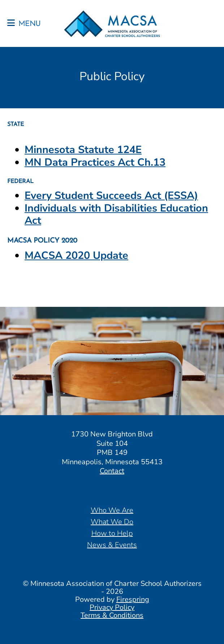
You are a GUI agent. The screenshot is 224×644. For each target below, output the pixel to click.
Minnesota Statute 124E (83, 150)
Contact (112, 471)
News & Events (112, 545)
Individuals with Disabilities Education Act (116, 214)
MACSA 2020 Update (76, 255)
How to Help (112, 533)
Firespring (133, 599)
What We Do (112, 522)
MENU (29, 24)
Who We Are (112, 510)
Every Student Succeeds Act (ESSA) (111, 195)
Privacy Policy (112, 607)
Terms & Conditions (112, 615)
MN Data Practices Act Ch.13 (95, 162)
